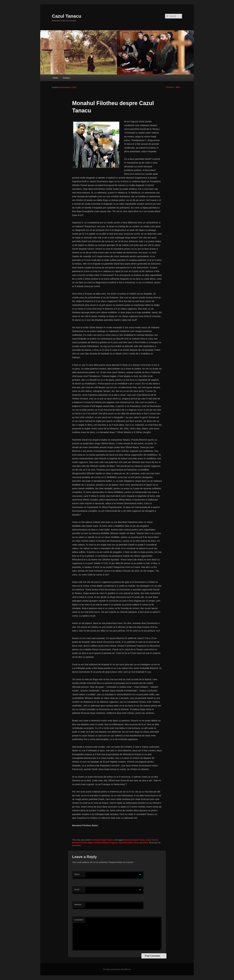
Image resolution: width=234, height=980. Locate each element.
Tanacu (137, 843)
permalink (77, 845)
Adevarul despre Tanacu (103, 840)
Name (77, 874)
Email (77, 889)
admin (145, 843)
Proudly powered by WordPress (117, 969)
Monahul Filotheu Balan (83, 843)
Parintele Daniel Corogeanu (106, 843)
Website (78, 905)
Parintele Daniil (126, 843)
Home (55, 78)
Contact (66, 78)
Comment (79, 920)
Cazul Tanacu (67, 16)
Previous (169, 87)
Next (179, 87)
